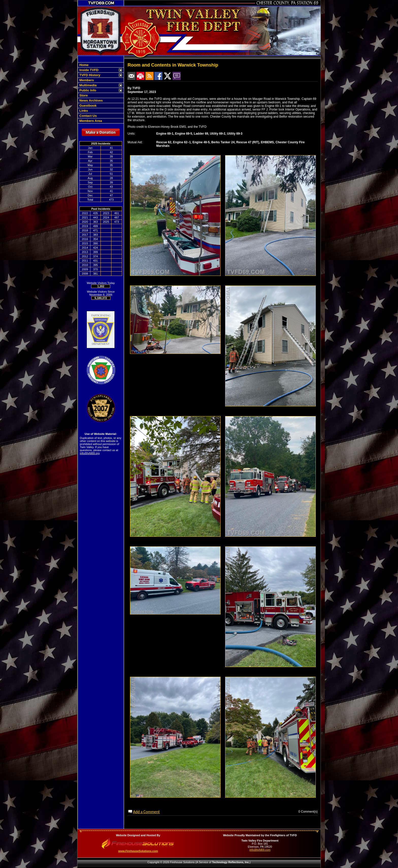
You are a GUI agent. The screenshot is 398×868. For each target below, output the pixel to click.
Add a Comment (146, 812)
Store (83, 95)
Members (86, 80)
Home (84, 65)
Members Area (90, 121)
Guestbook (88, 106)
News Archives (91, 100)
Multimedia (88, 85)
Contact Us (88, 116)
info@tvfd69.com (260, 850)
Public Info (87, 90)
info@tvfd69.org (90, 453)
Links (83, 111)
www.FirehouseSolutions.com (138, 851)
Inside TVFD (88, 70)
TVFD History (89, 75)
